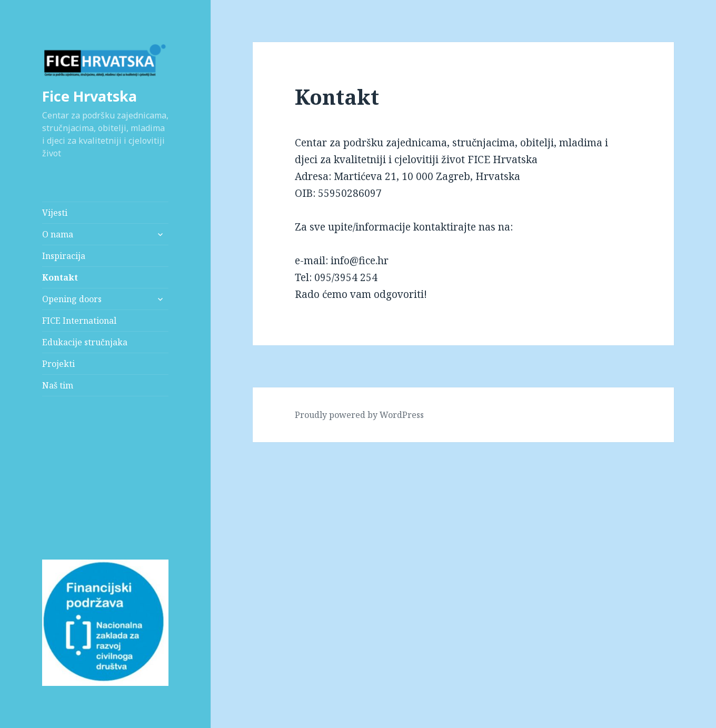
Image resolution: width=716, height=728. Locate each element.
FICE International (79, 321)
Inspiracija (64, 256)
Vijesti (55, 213)
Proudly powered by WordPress (359, 415)
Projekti (58, 364)
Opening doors (72, 299)
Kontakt (60, 277)
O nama (58, 234)
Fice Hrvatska (89, 96)
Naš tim (58, 385)
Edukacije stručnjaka (85, 342)
